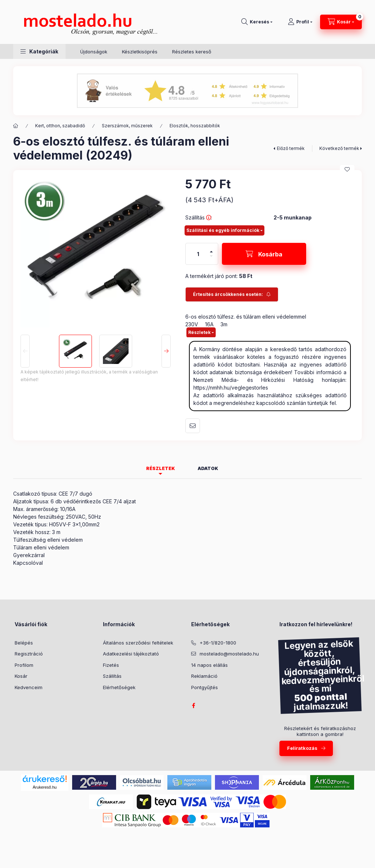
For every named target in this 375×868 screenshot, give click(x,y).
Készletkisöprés (140, 52)
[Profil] (300, 22)
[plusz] (211, 249)
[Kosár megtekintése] (341, 22)
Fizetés (111, 665)
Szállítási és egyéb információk (223, 230)
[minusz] (211, 259)
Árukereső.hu (44, 787)
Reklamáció (204, 676)
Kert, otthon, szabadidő (60, 126)
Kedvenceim (29, 687)
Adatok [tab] (208, 468)
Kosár (21, 676)
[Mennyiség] (198, 254)
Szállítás (112, 676)
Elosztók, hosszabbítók (195, 126)
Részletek (199, 332)
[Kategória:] (16, 126)
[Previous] (25, 351)
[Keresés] (257, 22)
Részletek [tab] (161, 468)
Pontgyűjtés (205, 687)
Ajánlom (193, 426)
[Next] (166, 351)
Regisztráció (29, 654)
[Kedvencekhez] (347, 169)
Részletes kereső (192, 52)
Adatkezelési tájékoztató (131, 654)
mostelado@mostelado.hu (229, 654)
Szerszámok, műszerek (127, 126)
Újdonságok (94, 52)
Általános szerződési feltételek (138, 643)
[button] (39, 51)
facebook (193, 706)
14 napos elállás (209, 665)
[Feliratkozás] (232, 294)
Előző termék (291, 148)
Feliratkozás (302, 748)
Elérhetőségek (119, 687)
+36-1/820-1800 (218, 643)
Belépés (24, 643)
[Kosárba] (264, 254)
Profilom (24, 665)
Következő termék (339, 148)
